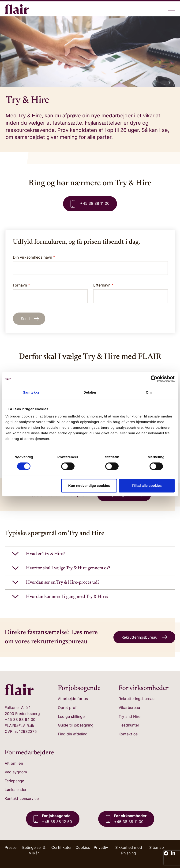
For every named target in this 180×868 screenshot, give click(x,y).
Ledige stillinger (72, 716)
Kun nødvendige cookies (89, 486)
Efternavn (131, 293)
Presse (11, 847)
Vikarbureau (129, 708)
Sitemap (157, 847)
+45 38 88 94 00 (20, 719)
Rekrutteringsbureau (137, 699)
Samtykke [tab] (31, 392)
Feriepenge (14, 781)
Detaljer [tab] (90, 392)
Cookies (83, 847)
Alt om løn (14, 763)
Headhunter (129, 725)
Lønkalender (16, 790)
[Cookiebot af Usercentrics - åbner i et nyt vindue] (154, 379)
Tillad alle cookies (147, 486)
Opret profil (68, 708)
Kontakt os (128, 734)
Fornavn (50, 293)
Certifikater (62, 847)
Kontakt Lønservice (22, 798)
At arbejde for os (73, 699)
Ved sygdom (16, 772)
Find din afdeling (73, 734)
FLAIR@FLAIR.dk (19, 726)
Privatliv (101, 847)
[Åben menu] (172, 9)
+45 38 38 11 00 (90, 204)
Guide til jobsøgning (76, 725)
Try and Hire (129, 716)
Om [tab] (149, 392)
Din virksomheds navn (34, 257)
